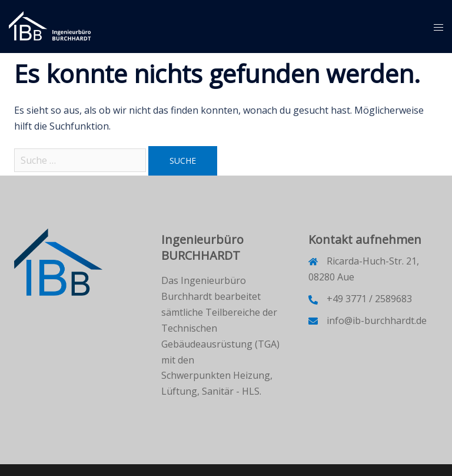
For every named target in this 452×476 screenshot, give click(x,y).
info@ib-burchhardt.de (377, 320)
